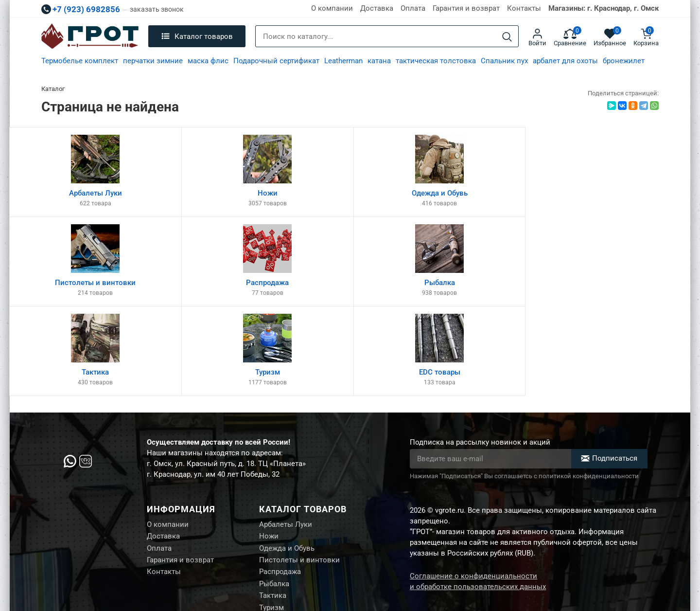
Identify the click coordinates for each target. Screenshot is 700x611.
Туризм (271, 521)
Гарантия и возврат (466, 8)
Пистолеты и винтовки (299, 473)
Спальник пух (504, 61)
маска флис (208, 61)
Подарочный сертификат (276, 61)
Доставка (377, 8)
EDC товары (280, 534)
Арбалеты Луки (286, 436)
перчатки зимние (153, 61)
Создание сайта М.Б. (626, 578)
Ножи (269, 449)
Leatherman (343, 61)
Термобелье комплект (80, 61)
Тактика (273, 509)
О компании (332, 8)
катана (379, 61)
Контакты (524, 8)
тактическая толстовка (436, 61)
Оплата (413, 8)
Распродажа (280, 485)
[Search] (507, 37)
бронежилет (624, 61)
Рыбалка (274, 497)
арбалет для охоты (565, 61)
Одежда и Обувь (287, 461)
